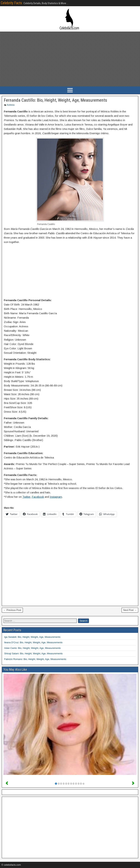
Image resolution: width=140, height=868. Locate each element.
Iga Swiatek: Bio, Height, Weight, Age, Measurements (32, 637)
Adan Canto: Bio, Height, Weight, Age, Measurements (32, 648)
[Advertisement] (70, 59)
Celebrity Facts (11, 3)
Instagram (56, 497)
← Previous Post (12, 610)
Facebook (38, 497)
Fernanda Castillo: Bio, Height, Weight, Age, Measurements (55, 100)
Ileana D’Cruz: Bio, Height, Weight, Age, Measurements (33, 642)
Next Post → (130, 610)
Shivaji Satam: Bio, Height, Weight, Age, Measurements (33, 654)
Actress (11, 105)
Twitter (26, 497)
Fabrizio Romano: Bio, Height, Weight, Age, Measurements (35, 659)
